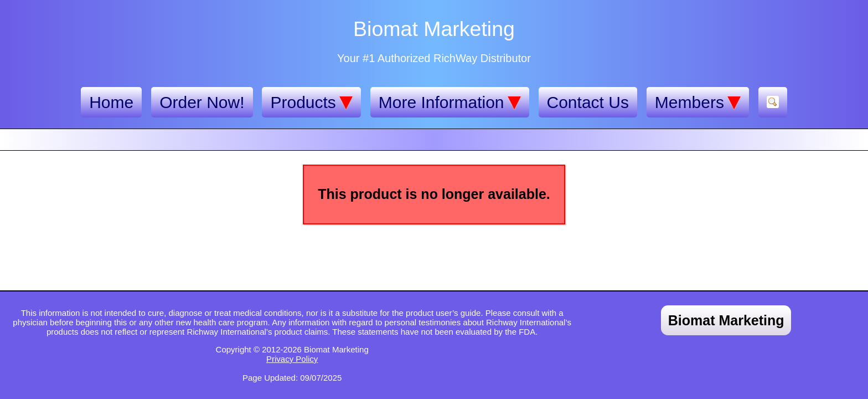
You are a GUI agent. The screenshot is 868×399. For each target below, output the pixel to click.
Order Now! (202, 102)
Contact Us (588, 102)
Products (311, 103)
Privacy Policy (292, 359)
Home (111, 102)
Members (698, 103)
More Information (450, 103)
